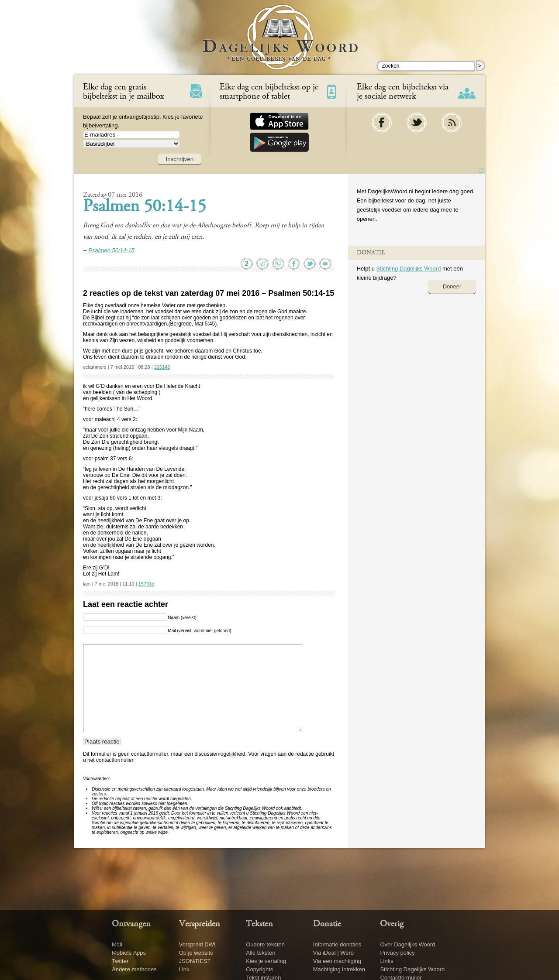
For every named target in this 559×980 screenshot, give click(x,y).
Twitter (120, 961)
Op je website (196, 953)
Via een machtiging (337, 961)
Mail (117, 944)
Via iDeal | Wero (333, 953)
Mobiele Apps (129, 953)
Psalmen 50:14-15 (145, 207)
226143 (162, 367)
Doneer (452, 286)
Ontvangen (131, 924)
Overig (392, 924)
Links (386, 961)
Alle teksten (261, 953)
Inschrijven (179, 159)
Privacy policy (397, 953)
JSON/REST (195, 961)
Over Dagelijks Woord (407, 944)
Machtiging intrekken (339, 969)
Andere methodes (134, 969)
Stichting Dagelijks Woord (408, 269)
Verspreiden (200, 924)
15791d (147, 584)
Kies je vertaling (266, 961)
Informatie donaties (337, 944)
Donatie (327, 924)
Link (184, 969)
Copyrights (259, 969)
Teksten (259, 924)
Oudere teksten (265, 944)
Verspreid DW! (197, 944)
